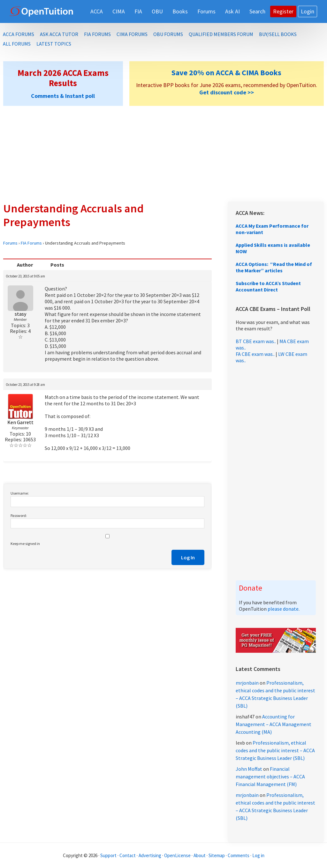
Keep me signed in (25, 544)
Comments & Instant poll (63, 96)
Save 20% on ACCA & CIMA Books (226, 73)
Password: (19, 515)
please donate (283, 609)
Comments (239, 855)
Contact (128, 855)
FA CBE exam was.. (255, 354)
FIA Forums (31, 243)
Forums (10, 243)
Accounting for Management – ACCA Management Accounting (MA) (274, 724)
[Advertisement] (163, 154)
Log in (258, 855)
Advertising (150, 855)
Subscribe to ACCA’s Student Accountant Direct (268, 286)
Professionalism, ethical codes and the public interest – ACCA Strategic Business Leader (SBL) (275, 750)
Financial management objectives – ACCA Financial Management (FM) (270, 776)
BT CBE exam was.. (256, 341)
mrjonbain (247, 683)
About (200, 855)
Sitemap (217, 855)
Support (108, 855)
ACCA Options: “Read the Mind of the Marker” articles (274, 267)
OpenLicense (178, 855)
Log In (188, 557)
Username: (20, 493)
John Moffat (249, 769)
